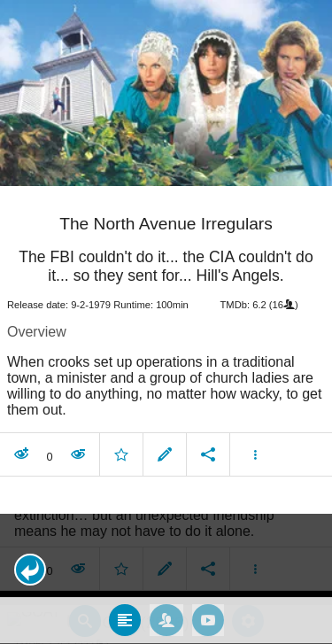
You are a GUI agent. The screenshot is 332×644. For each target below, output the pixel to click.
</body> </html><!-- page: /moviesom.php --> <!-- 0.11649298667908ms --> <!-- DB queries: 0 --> (166, 322)
